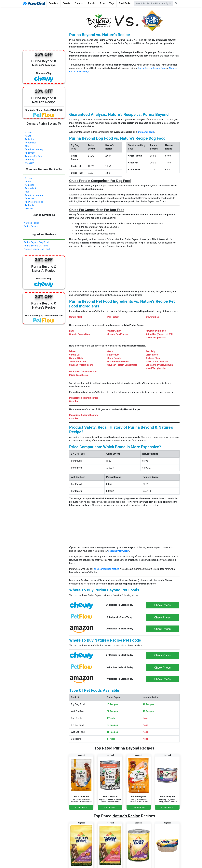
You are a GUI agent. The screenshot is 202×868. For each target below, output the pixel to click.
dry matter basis (146, 132)
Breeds (66, 3)
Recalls (92, 3)
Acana (28, 136)
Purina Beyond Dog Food (36, 242)
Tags (112, 3)
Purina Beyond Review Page (152, 68)
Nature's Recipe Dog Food (37, 249)
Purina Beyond (31, 226)
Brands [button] (53, 3)
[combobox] (153, 3)
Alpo (27, 146)
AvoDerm (29, 163)
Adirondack (31, 143)
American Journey (34, 149)
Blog (102, 3)
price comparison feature (106, 569)
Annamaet (30, 153)
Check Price (81, 808)
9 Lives (28, 133)
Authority (29, 160)
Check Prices (163, 605)
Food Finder (125, 3)
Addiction (30, 139)
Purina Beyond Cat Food (36, 246)
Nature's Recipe (32, 223)
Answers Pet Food (34, 156)
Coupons (79, 3)
